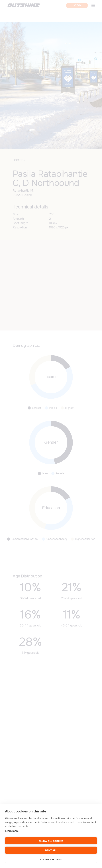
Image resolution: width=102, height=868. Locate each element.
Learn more (12, 831)
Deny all (51, 850)
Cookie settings (51, 859)
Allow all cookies (51, 841)
